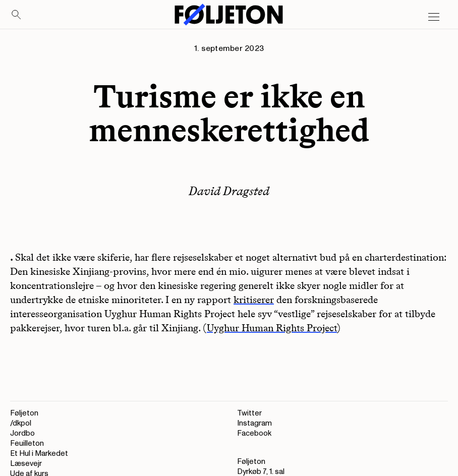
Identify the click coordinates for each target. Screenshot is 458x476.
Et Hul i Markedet (39, 454)
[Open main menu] (434, 17)
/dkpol (21, 423)
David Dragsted (229, 191)
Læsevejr (26, 464)
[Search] (17, 15)
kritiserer (254, 300)
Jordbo (22, 433)
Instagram (254, 423)
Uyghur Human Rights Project (272, 328)
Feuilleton (27, 443)
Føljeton (24, 413)
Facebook (254, 433)
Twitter (249, 413)
